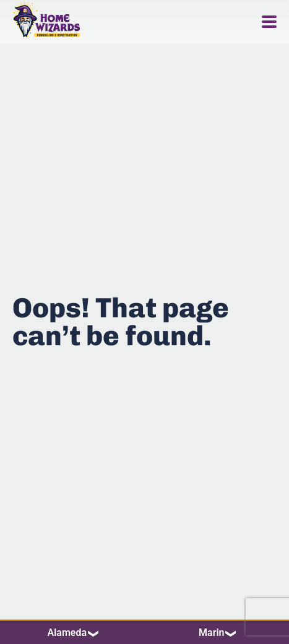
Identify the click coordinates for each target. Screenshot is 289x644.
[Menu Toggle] (269, 22)
